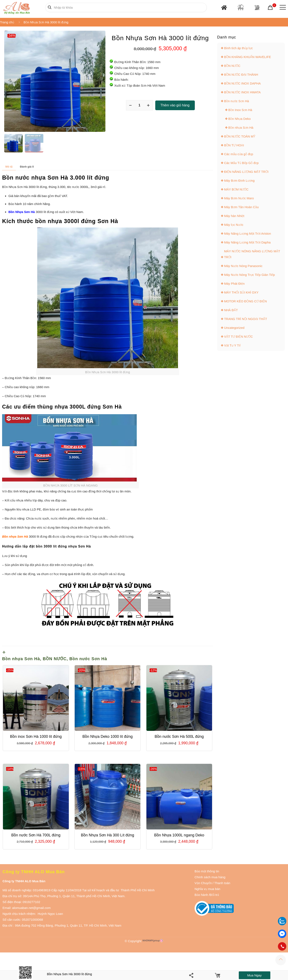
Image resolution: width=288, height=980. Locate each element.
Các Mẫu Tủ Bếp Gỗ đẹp (241, 163)
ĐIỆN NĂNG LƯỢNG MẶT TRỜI (246, 172)
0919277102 (31, 902)
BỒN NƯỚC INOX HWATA (242, 92)
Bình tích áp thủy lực (238, 48)
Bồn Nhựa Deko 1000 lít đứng (108, 737)
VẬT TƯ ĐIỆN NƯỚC (238, 337)
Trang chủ (7, 22)
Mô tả (9, 167)
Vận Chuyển (203, 883)
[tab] (9, 167)
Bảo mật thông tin (207, 871)
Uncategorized (234, 328)
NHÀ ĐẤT (231, 310)
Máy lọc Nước (234, 225)
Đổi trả (214, 895)
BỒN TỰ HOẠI (234, 145)
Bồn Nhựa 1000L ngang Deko (179, 835)
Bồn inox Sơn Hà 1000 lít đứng (36, 737)
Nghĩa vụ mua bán (207, 889)
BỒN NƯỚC (55, 659)
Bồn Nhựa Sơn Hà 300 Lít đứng (108, 835)
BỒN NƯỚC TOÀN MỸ (240, 136)
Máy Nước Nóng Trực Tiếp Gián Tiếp (250, 275)
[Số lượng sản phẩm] (139, 105)
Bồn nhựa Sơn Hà (21, 659)
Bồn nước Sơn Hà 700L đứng (36, 835)
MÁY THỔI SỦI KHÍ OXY (241, 292)
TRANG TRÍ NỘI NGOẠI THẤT (246, 319)
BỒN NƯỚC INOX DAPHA (242, 83)
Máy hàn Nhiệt (234, 216)
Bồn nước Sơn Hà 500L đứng (179, 737)
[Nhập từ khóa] (126, 7)
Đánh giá (27, 167)
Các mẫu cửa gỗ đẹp (239, 154)
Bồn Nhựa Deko (239, 119)
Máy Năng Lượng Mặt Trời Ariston (248, 233)
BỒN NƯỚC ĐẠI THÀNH (241, 75)
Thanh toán (222, 883)
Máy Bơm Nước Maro (239, 198)
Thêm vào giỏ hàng (175, 105)
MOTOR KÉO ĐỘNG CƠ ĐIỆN (245, 301)
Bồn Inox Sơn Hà (240, 110)
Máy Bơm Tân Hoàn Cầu (241, 207)
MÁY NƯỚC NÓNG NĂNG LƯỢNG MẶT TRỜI (252, 254)
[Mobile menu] (282, 7)
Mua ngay (254, 975)
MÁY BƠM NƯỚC (236, 189)
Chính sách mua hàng (210, 877)
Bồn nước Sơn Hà (88, 659)
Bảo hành (201, 895)
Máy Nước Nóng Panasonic (243, 266)
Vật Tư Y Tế (232, 345)
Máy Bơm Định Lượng (239, 181)
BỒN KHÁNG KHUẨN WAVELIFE (248, 57)
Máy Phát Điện (234, 284)
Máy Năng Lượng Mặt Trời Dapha (247, 242)
